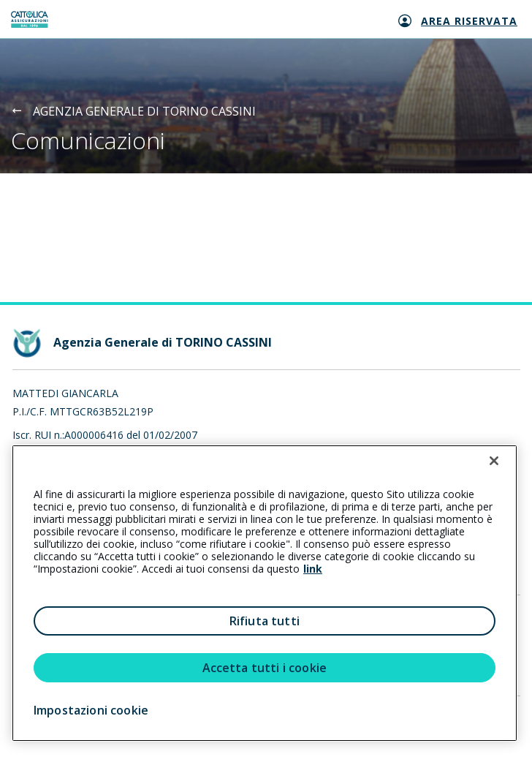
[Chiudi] (494, 461)
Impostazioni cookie (91, 710)
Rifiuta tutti (265, 621)
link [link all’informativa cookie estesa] (313, 569)
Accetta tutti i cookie (265, 668)
